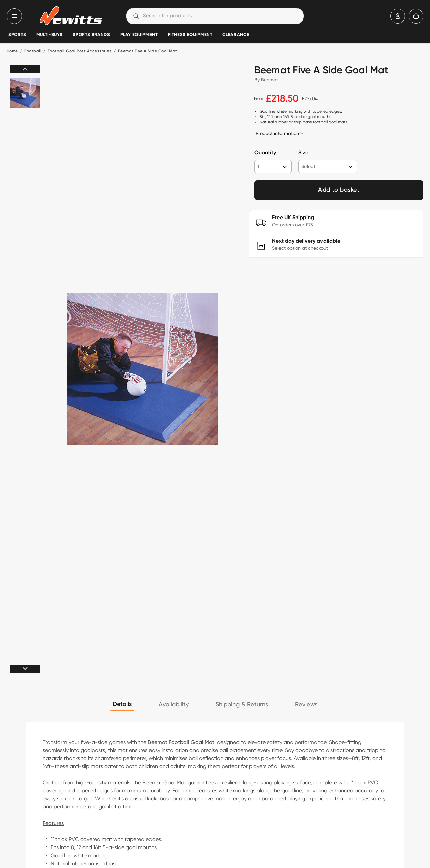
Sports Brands (91, 35)
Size (303, 153)
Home (12, 51)
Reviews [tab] (306, 704)
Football (33, 51)
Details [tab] (122, 704)
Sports (17, 35)
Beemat (270, 80)
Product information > (279, 133)
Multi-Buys (49, 35)
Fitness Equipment (190, 35)
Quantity (265, 153)
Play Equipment (139, 35)
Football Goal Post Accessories (80, 51)
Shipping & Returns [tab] (242, 704)
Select (308, 166)
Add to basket (339, 190)
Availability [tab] (174, 704)
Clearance (236, 35)
